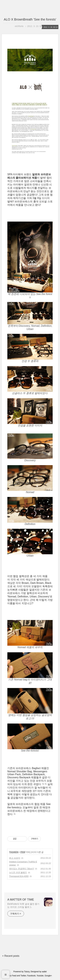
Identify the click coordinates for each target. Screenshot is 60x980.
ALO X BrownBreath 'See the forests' (30, 19)
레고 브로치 (15, 858)
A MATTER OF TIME (21, 900)
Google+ (48, 976)
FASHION (14, 852)
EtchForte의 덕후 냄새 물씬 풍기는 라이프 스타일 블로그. (23, 905)
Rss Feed (12, 976)
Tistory (27, 972)
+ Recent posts (11, 956)
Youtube (40, 976)
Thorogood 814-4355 (19, 876)
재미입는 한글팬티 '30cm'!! (22, 869)
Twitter (23, 976)
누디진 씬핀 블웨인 (18, 873)
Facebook (31, 976)
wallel (44, 972)
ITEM (23, 852)
